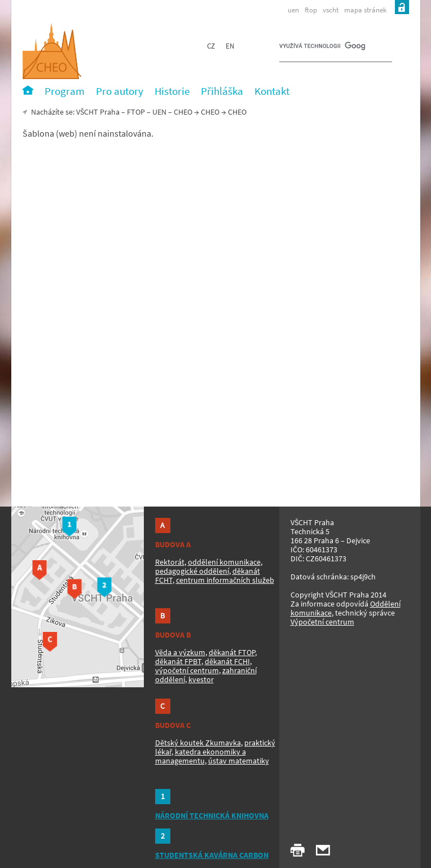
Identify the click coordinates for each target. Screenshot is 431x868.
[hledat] (322, 49)
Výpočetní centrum (322, 622)
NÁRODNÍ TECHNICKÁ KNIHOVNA (212, 815)
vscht (331, 10)
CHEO (210, 112)
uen (293, 10)
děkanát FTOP (232, 652)
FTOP (136, 112)
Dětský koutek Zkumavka (198, 743)
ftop (311, 10)
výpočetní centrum (187, 670)
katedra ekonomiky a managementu (201, 756)
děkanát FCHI (227, 661)
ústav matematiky (239, 761)
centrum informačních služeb (225, 580)
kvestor (201, 679)
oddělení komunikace (224, 562)
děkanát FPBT (178, 661)
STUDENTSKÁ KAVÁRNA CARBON (212, 855)
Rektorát (170, 562)
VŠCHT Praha (98, 112)
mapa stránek (365, 10)
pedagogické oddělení (192, 571)
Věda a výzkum (180, 652)
